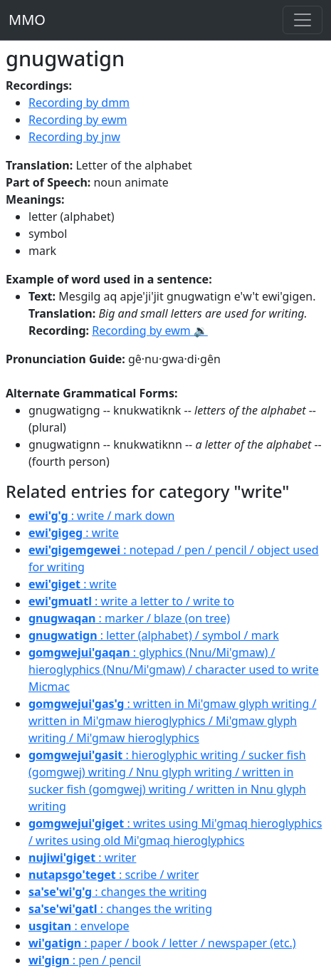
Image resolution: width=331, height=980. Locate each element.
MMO (27, 20)
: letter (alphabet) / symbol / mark (154, 635)
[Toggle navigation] (303, 20)
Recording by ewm (78, 120)
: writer (82, 857)
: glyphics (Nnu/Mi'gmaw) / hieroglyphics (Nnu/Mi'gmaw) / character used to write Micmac (174, 669)
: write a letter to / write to (131, 601)
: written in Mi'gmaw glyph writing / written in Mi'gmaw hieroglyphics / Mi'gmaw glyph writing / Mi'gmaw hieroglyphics (173, 721)
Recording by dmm (79, 103)
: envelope (79, 926)
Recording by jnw (74, 137)
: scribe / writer (114, 875)
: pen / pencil (85, 960)
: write (74, 533)
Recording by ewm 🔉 (150, 330)
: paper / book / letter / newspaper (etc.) (162, 943)
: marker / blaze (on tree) (129, 618)
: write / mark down (101, 516)
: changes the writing (118, 892)
